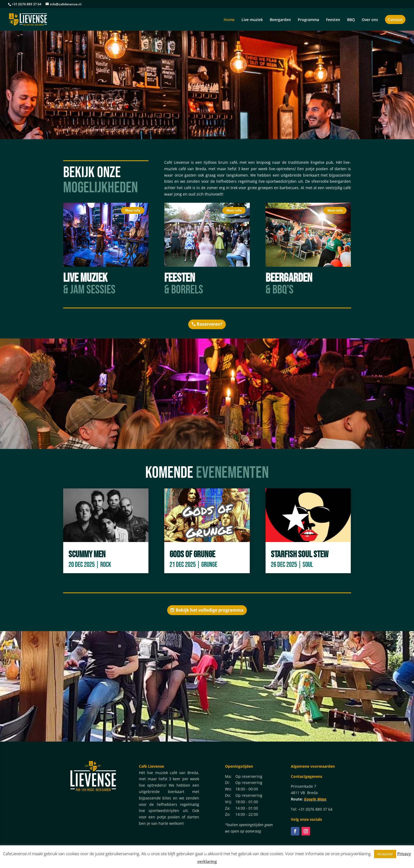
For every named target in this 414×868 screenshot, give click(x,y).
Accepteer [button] (385, 854)
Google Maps (315, 799)
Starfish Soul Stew (300, 554)
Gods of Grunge (192, 554)
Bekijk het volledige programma (210, 610)
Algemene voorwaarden (313, 766)
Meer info (133, 210)
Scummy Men (87, 554)
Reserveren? (210, 324)
